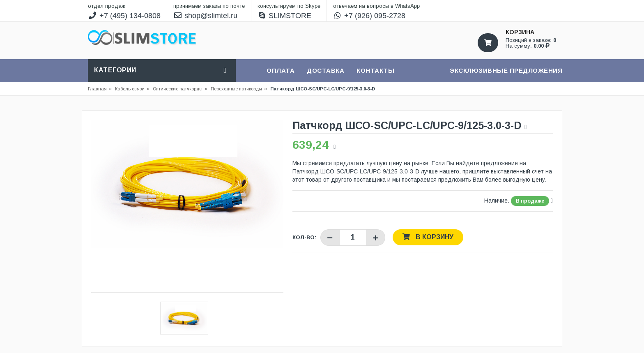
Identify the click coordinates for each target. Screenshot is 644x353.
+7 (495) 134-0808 (124, 16)
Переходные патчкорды (236, 89)
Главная (97, 89)
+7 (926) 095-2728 (369, 16)
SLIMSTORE (285, 16)
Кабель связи (132, 89)
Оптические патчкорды (178, 89)
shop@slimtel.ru (206, 16)
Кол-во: (304, 237)
